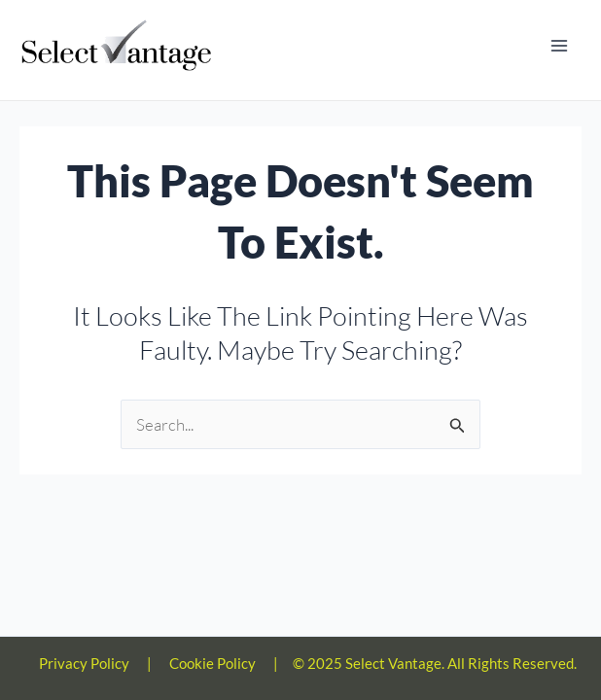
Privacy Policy (84, 663)
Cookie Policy (212, 663)
